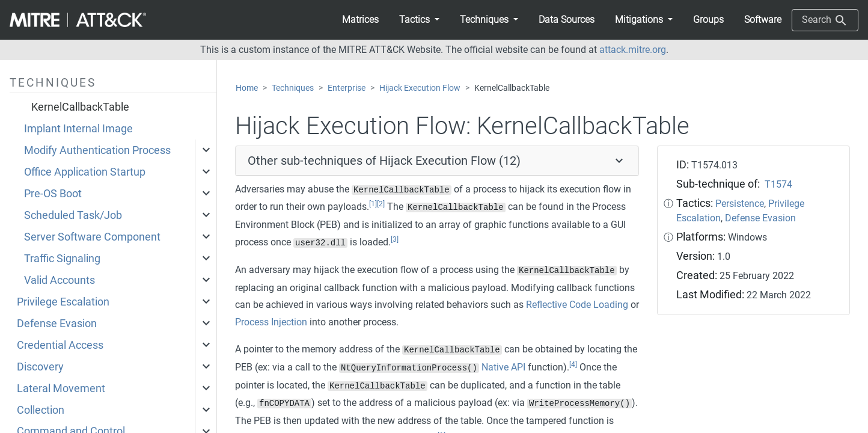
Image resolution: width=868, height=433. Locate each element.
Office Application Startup (85, 172)
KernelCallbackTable (80, 107)
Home (247, 88)
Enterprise (347, 88)
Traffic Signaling (62, 259)
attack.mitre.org (633, 50)
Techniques (293, 88)
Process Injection (271, 322)
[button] (419, 20)
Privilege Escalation (63, 302)
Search (825, 20)
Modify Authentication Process (97, 150)
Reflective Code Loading (577, 305)
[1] (373, 204)
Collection (41, 410)
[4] (573, 364)
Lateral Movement (61, 388)
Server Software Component (92, 237)
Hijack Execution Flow (420, 88)
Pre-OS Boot (53, 194)
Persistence (740, 204)
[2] (381, 204)
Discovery (40, 367)
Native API (503, 367)
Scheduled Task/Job (73, 215)
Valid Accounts (60, 280)
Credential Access (60, 345)
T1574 (778, 184)
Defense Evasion (57, 324)
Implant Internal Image (78, 129)
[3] (395, 239)
